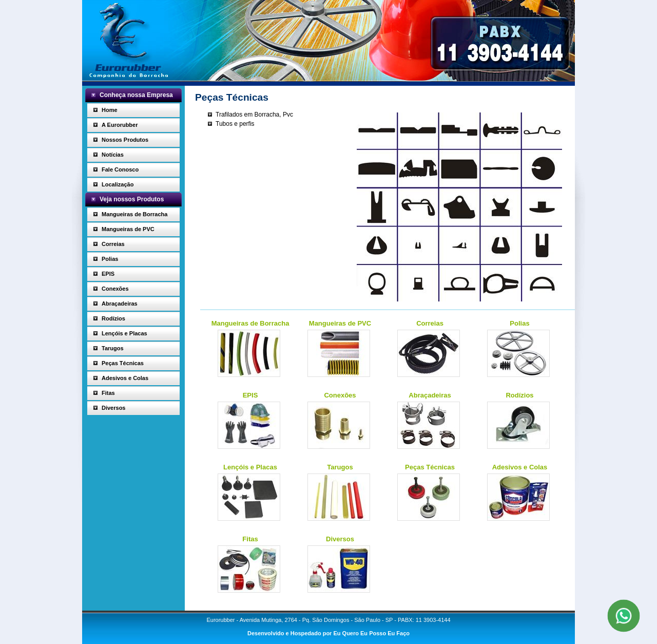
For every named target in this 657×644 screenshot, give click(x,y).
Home (110, 110)
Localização (118, 184)
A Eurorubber (120, 125)
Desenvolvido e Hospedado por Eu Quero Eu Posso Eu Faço (328, 633)
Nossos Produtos (125, 140)
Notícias (113, 155)
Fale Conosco (120, 169)
